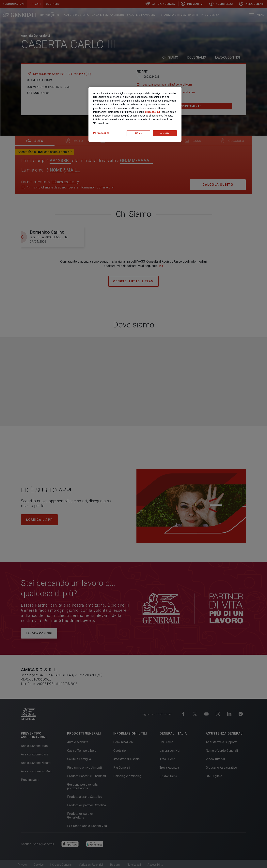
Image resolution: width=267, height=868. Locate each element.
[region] (135, 114)
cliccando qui (152, 112)
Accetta (165, 133)
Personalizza (101, 133)
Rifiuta (138, 133)
